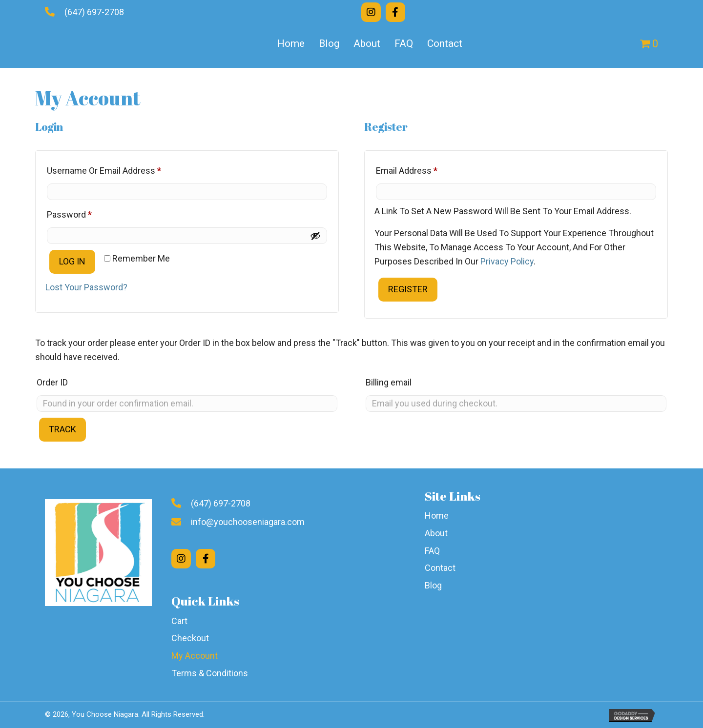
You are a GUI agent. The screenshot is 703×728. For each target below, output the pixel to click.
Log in (72, 261)
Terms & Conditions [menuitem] (210, 673)
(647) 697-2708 (94, 12)
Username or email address (121, 169)
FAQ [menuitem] (404, 43)
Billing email (389, 382)
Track (62, 429)
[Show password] (315, 236)
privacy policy (507, 261)
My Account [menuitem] (195, 656)
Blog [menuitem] (329, 43)
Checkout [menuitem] (190, 638)
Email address (424, 169)
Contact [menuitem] (445, 43)
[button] (371, 12)
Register (408, 289)
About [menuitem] (367, 43)
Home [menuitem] (291, 43)
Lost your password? (86, 287)
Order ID (52, 382)
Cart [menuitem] (179, 621)
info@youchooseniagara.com (248, 522)
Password (86, 213)
